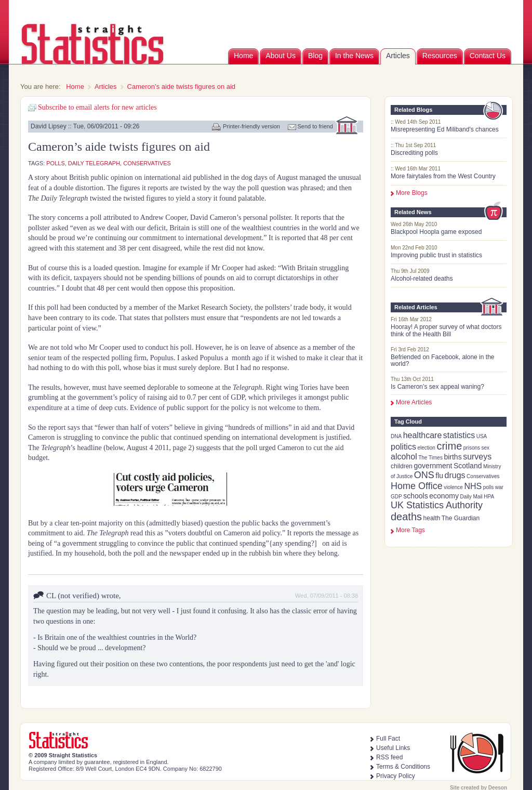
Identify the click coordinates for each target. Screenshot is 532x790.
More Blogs (412, 193)
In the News (354, 56)
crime (449, 446)
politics (403, 447)
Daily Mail (471, 497)
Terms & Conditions (403, 767)
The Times (430, 458)
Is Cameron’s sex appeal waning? (437, 387)
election (426, 448)
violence (453, 487)
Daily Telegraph (94, 163)
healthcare (423, 435)
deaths (406, 517)
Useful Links (393, 748)
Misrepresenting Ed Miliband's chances (445, 129)
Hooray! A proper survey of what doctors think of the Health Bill (446, 330)
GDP (396, 497)
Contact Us (488, 56)
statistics (459, 435)
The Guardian (461, 518)
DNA (396, 436)
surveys (477, 457)
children (402, 466)
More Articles (414, 402)
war (499, 487)
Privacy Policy (396, 776)
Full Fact (388, 739)
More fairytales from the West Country (443, 176)
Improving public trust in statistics (436, 255)
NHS (473, 486)
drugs (455, 475)
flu (439, 476)
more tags (410, 530)
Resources (440, 56)
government (433, 466)
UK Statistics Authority (437, 505)
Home (243, 56)
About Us (281, 56)
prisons (472, 448)
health (432, 518)
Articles (398, 56)
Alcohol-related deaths (422, 279)
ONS (424, 475)
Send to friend (316, 126)
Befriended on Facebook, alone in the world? (442, 360)
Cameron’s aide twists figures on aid (182, 87)
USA (482, 436)
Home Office (417, 486)
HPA (489, 497)
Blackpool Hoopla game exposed (436, 232)
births (453, 457)
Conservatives (483, 476)
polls (489, 487)
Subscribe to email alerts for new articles (97, 107)
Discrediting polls (414, 153)
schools (415, 496)
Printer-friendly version (251, 126)
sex (486, 448)
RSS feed (389, 757)
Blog (315, 56)
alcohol (404, 457)
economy (444, 496)
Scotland (468, 466)
